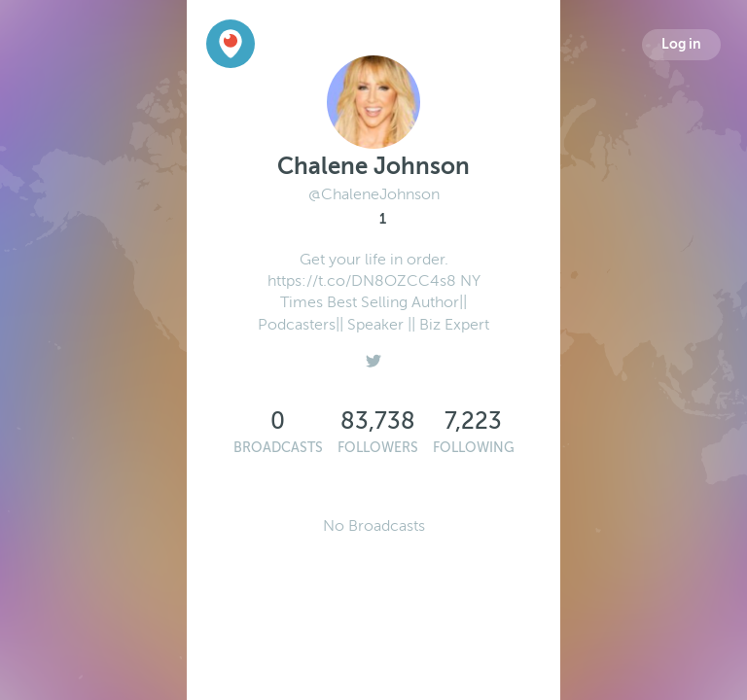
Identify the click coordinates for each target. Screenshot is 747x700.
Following (474, 448)
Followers (378, 448)
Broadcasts (278, 448)
